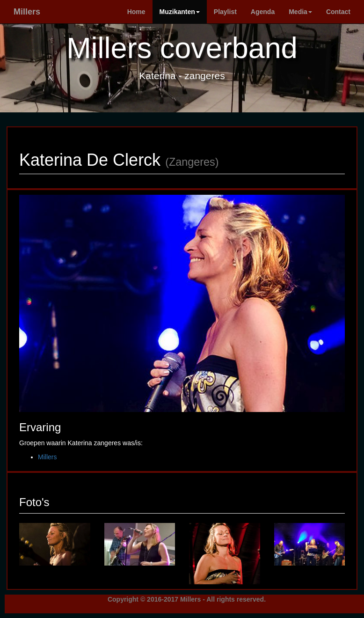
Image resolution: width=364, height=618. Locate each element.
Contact (338, 12)
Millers (27, 12)
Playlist (225, 12)
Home (136, 12)
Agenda (263, 12)
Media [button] (300, 12)
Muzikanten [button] (180, 12)
